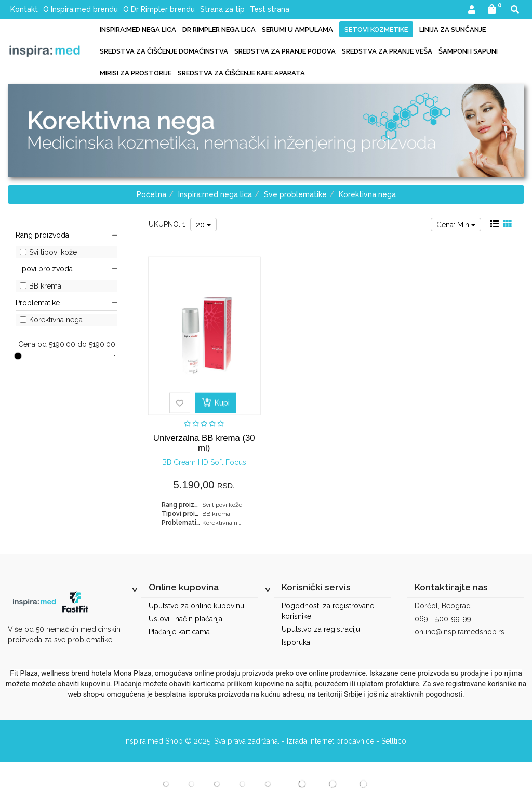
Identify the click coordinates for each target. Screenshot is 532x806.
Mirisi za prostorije (136, 73)
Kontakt (24, 9)
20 (203, 225)
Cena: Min (456, 225)
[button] (472, 10)
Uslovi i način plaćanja (185, 619)
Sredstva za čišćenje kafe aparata (241, 73)
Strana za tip (222, 9)
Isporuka (296, 642)
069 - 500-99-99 (443, 619)
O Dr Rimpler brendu (159, 9)
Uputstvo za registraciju (321, 629)
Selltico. (395, 741)
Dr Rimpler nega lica (219, 29)
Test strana (270, 9)
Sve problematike (295, 194)
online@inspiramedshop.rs (460, 632)
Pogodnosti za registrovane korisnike (328, 611)
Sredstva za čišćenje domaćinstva (164, 51)
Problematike (66, 303)
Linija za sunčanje (453, 29)
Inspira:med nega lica (138, 29)
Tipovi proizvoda (66, 269)
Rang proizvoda (66, 235)
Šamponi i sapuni (468, 51)
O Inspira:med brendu (81, 9)
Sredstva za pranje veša (387, 51)
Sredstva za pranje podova (285, 51)
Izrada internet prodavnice (330, 741)
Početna (151, 194)
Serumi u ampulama (297, 29)
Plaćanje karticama (179, 632)
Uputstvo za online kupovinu (196, 606)
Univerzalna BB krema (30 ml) (204, 443)
